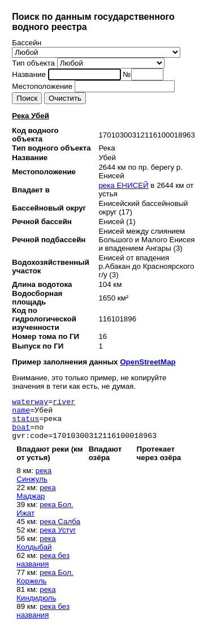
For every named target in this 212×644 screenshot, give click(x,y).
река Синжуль (34, 483)
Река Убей (31, 116)
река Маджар (36, 500)
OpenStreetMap (148, 362)
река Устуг (58, 538)
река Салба (60, 530)
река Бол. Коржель (45, 585)
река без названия (43, 568)
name (21, 413)
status (25, 423)
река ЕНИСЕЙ (123, 185)
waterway (30, 403)
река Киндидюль (36, 602)
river (64, 403)
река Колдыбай (36, 551)
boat (21, 433)
